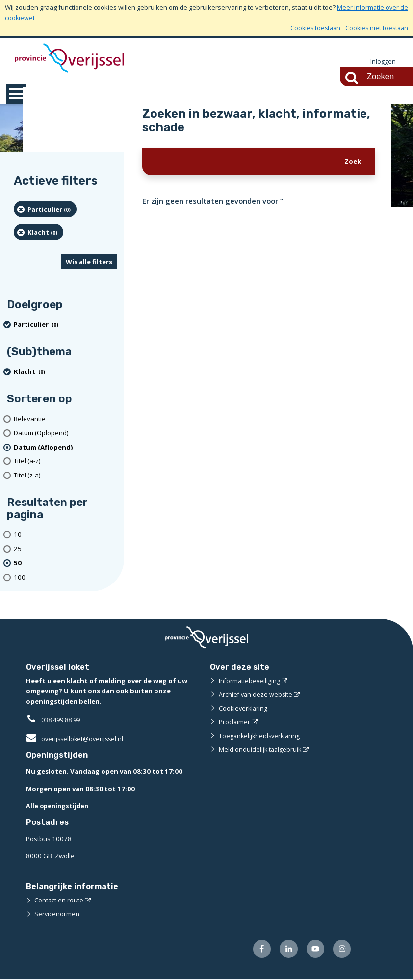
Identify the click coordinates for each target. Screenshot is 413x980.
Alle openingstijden (59, 806)
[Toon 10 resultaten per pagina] (65, 535)
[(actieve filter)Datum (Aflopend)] (65, 448)
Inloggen (383, 62)
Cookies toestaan (312, 28)
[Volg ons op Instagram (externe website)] (342, 950)
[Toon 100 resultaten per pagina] (65, 578)
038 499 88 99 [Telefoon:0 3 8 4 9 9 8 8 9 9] (63, 720)
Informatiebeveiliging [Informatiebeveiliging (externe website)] (250, 681)
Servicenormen (57, 914)
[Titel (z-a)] (65, 476)
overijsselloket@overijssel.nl (76, 739)
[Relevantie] (65, 419)
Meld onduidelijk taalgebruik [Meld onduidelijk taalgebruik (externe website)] (261, 750)
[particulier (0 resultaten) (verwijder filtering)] (45, 210)
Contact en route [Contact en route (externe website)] (59, 901)
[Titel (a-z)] (65, 462)
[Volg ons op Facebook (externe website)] (258, 950)
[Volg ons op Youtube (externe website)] (314, 950)
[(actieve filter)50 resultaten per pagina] (65, 564)
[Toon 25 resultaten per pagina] (65, 549)
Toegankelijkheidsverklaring (261, 736)
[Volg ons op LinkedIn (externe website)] (286, 950)
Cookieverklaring (244, 709)
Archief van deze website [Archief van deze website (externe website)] (257, 695)
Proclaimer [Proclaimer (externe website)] (235, 722)
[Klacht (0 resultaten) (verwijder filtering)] (39, 233)
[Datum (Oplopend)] (65, 434)
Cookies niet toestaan (375, 28)
